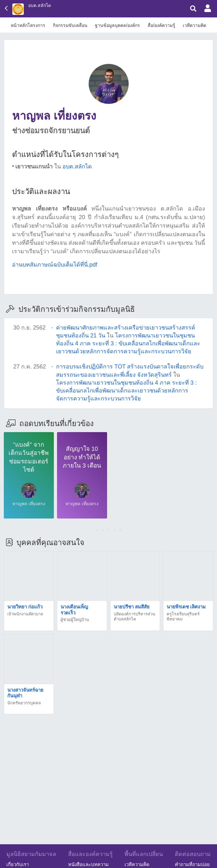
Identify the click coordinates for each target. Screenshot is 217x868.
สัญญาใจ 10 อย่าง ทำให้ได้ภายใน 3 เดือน (82, 457)
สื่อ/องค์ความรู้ (161, 25)
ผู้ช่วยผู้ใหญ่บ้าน (75, 620)
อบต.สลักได (40, 5)
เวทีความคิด (195, 25)
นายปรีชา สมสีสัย (132, 607)
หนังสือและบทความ (88, 864)
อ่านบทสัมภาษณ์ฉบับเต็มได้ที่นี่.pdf (55, 265)
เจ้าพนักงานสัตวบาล (25, 614)
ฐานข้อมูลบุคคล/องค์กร (118, 25)
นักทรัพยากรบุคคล (24, 703)
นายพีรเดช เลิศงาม (186, 607)
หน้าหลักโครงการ (28, 25)
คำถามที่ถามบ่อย (192, 864)
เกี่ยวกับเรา (18, 864)
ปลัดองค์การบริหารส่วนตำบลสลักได (134, 616)
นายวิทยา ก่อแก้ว (25, 607)
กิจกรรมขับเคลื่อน (70, 25)
